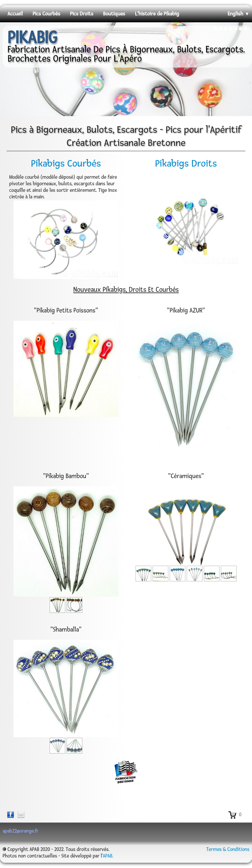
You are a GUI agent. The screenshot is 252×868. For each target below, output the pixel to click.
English (239, 14)
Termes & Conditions (228, 849)
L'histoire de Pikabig (157, 14)
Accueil (15, 14)
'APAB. (108, 856)
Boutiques (114, 14)
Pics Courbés (46, 14)
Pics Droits (82, 14)
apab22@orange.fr (21, 831)
